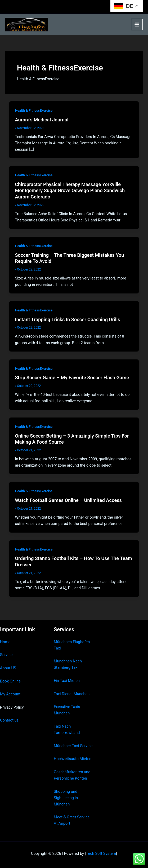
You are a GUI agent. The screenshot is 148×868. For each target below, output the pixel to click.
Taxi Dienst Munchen (72, 694)
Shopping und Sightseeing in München (66, 798)
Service (6, 655)
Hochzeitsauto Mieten (73, 759)
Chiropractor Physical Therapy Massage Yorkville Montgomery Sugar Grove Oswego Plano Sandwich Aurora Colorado (70, 191)
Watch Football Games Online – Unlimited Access (68, 500)
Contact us (9, 720)
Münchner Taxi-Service (73, 746)
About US (8, 668)
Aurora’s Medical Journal (42, 120)
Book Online (10, 681)
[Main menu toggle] (137, 25)
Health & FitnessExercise (34, 110)
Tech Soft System (101, 853)
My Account (10, 694)
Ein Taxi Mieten (67, 681)
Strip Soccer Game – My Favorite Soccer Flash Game (72, 378)
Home (5, 642)
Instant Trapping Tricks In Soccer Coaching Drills (67, 319)
